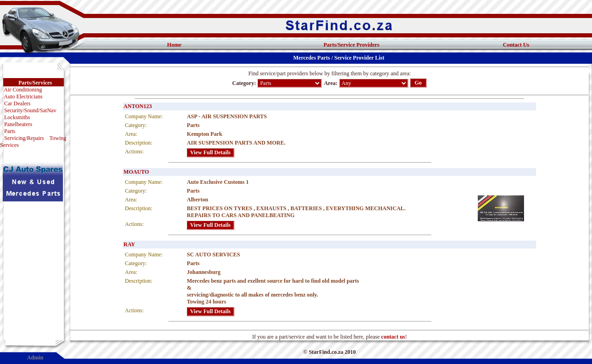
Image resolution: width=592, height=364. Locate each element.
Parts (10, 131)
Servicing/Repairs (24, 138)
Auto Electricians (23, 97)
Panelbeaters (18, 124)
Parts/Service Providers (352, 45)
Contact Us (516, 45)
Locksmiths (17, 117)
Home (174, 45)
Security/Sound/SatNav (30, 110)
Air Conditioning (23, 90)
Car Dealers (17, 103)
